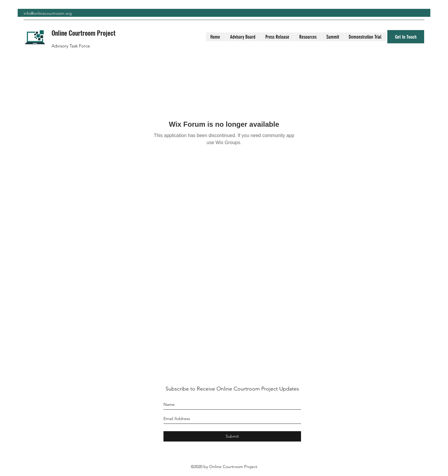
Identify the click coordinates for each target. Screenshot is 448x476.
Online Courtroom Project (84, 33)
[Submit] (232, 436)
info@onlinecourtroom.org (48, 13)
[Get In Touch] (406, 37)
